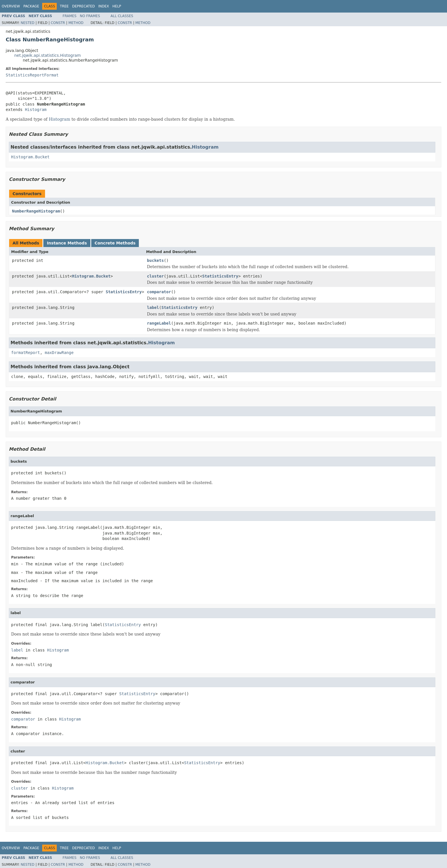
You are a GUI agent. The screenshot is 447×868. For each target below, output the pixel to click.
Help (117, 6)
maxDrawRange (59, 353)
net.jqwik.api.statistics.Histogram (47, 55)
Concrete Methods (115, 243)
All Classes (122, 16)
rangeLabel (159, 323)
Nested (27, 23)
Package (31, 6)
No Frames (90, 16)
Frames (70, 16)
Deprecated (84, 6)
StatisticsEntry (220, 276)
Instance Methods (67, 243)
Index (104, 6)
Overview (11, 6)
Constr (58, 23)
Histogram (36, 110)
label (153, 307)
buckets (156, 260)
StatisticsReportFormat (32, 75)
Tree (64, 6)
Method (76, 23)
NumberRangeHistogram (36, 211)
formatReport (26, 353)
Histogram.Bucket (30, 157)
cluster (156, 276)
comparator (159, 292)
